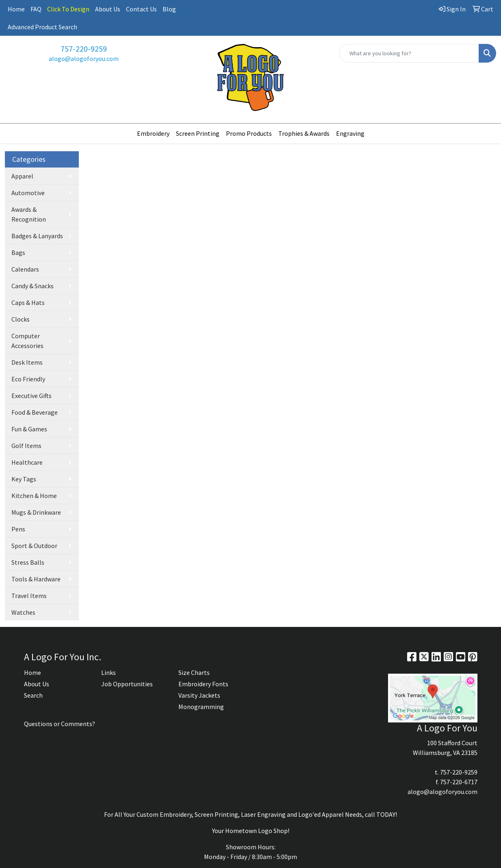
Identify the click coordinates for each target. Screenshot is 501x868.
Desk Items (27, 362)
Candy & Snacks (33, 286)
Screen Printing (198, 133)
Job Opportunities (127, 684)
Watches (23, 612)
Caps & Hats (28, 302)
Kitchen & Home (34, 496)
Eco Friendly (28, 379)
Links (108, 672)
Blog (169, 9)
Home (16, 9)
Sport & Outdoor (34, 546)
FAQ (36, 9)
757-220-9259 (84, 49)
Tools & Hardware (36, 579)
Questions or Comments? (60, 724)
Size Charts (194, 672)
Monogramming (201, 707)
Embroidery (153, 133)
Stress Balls (28, 562)
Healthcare (27, 462)
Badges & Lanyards (37, 236)
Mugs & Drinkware (36, 512)
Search (33, 695)
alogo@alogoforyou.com (84, 59)
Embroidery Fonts (203, 684)
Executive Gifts (31, 396)
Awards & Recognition (29, 214)
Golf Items (26, 446)
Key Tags (24, 479)
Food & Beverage (35, 412)
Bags (18, 252)
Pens (18, 529)
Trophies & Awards (304, 133)
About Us (108, 9)
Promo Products (249, 133)
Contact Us (141, 9)
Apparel (22, 176)
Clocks (21, 319)
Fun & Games (29, 429)
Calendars (25, 269)
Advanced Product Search (42, 27)
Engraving (350, 133)
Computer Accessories (27, 341)
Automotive (28, 193)
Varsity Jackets (199, 695)
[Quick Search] (409, 53)
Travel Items (29, 596)
